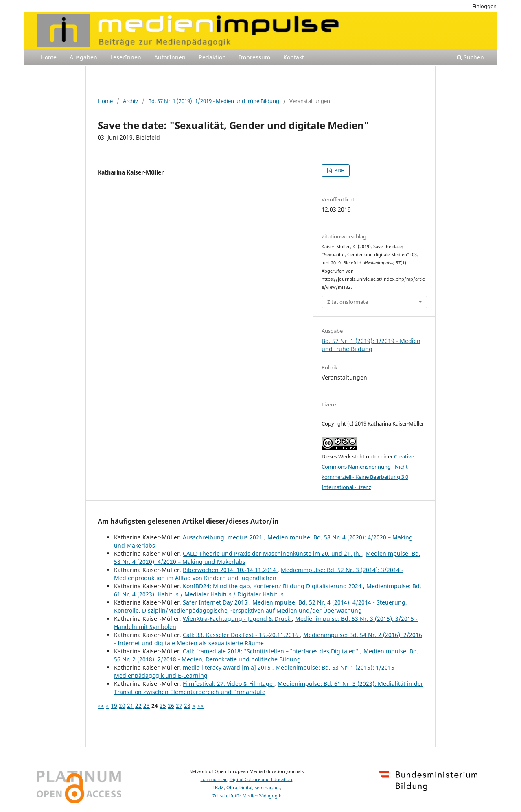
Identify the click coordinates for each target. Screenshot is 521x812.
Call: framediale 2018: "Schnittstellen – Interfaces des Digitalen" (271, 651)
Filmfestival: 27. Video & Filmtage (229, 684)
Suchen (470, 57)
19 (114, 706)
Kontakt (294, 57)
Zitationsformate (348, 302)
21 (130, 706)
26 (171, 706)
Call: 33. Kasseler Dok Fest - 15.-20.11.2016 (241, 635)
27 (179, 706)
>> (200, 706)
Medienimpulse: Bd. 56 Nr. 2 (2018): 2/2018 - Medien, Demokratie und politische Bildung (266, 655)
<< (101, 706)
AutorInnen (170, 57)
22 (138, 706)
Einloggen (484, 6)
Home (49, 57)
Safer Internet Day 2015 (216, 602)
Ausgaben (83, 57)
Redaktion (212, 57)
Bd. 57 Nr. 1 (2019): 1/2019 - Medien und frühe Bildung (214, 101)
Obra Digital (239, 788)
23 (147, 706)
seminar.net (267, 788)
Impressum (255, 57)
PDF (338, 170)
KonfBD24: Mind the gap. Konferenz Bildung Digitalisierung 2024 (273, 586)
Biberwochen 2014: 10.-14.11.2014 (230, 570)
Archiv (130, 101)
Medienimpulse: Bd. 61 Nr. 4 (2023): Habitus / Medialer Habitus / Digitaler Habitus (268, 590)
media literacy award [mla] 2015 (228, 667)
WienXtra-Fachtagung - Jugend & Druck (237, 619)
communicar (214, 779)
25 (163, 706)
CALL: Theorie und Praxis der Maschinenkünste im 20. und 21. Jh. (273, 553)
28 (187, 706)
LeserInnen (126, 57)
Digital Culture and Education (261, 779)
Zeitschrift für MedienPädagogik (247, 796)
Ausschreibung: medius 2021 (223, 537)
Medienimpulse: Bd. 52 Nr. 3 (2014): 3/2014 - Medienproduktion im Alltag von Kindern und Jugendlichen (259, 574)
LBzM (218, 788)
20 (122, 706)
